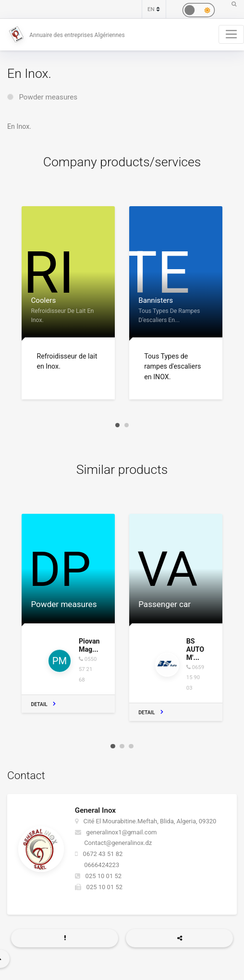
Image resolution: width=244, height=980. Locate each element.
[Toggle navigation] (231, 34)
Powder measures (48, 97)
